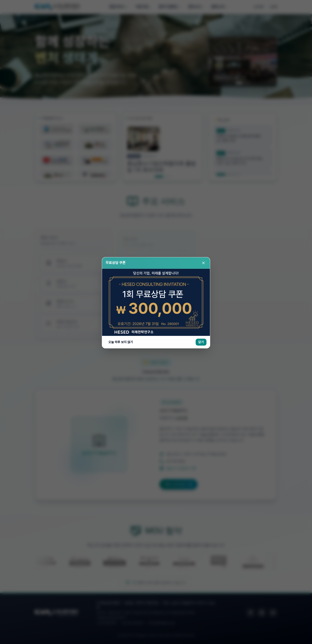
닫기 (201, 98)
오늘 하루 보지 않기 (121, 98)
